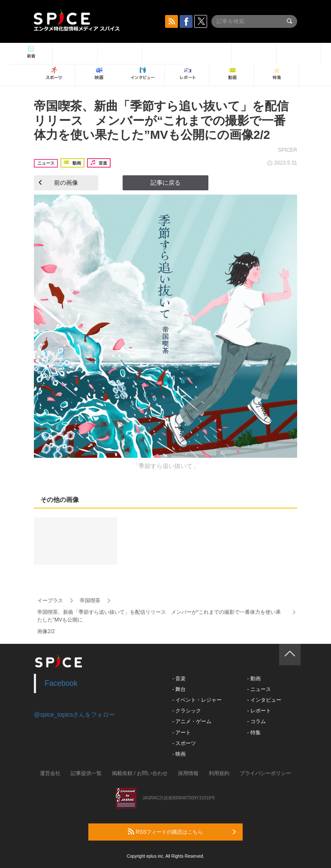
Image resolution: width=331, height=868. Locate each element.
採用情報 (188, 773)
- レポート (259, 711)
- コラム (256, 721)
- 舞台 (179, 689)
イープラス (50, 601)
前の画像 (58, 183)
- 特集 (254, 733)
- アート (182, 733)
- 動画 (254, 679)
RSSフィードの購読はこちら (182, 832)
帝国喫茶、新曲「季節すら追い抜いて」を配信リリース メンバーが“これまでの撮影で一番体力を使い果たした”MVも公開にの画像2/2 (161, 120)
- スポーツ (184, 743)
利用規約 (219, 773)
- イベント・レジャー (197, 700)
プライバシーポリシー (265, 773)
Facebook (61, 683)
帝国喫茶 (90, 601)
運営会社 (50, 773)
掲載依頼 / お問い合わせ (140, 773)
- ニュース (259, 689)
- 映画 (179, 754)
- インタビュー (264, 700)
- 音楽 (179, 679)
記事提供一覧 (86, 773)
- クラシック (187, 711)
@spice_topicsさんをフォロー (74, 715)
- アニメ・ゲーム (192, 721)
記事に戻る (165, 183)
